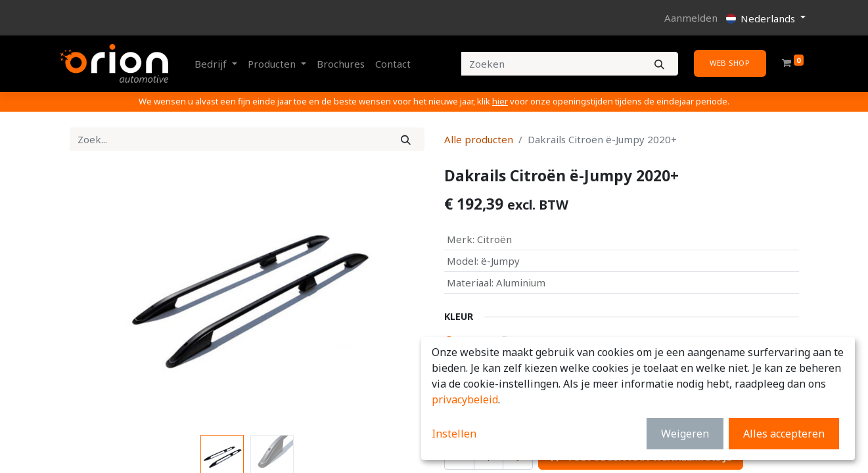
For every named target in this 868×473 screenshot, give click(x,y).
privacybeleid (465, 399)
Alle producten (479, 139)
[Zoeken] (659, 64)
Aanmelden (691, 18)
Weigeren (685, 434)
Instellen (454, 434)
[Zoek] (406, 140)
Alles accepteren (784, 434)
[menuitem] (341, 64)
